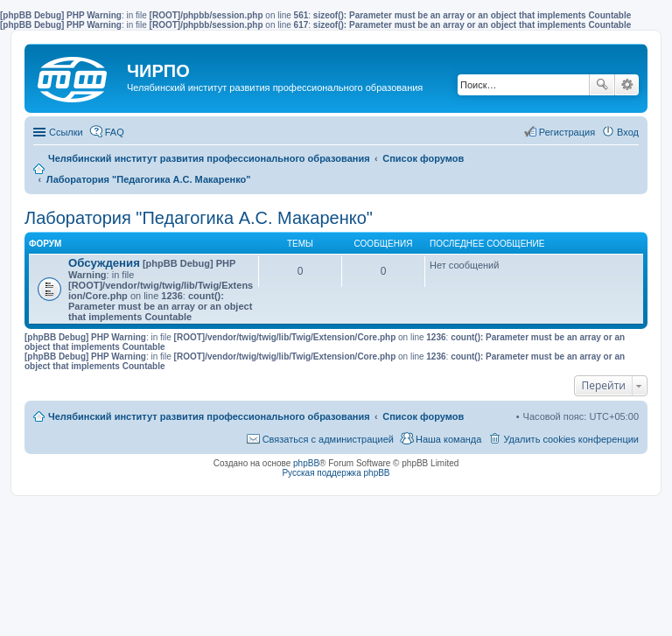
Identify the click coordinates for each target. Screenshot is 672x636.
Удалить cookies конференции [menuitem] (571, 439)
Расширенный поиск (627, 85)
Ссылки (66, 132)
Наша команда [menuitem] (448, 439)
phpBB (306, 463)
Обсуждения (104, 263)
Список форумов (423, 416)
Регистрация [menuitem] (567, 132)
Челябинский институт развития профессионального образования (209, 416)
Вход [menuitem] (628, 132)
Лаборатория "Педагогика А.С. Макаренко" (199, 218)
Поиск (602, 85)
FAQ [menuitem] (115, 132)
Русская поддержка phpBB (336, 473)
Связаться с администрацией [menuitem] (328, 439)
